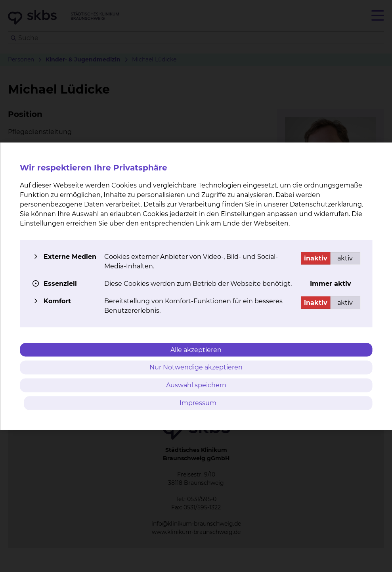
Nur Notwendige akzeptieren (196, 367)
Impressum (198, 403)
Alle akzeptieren (196, 349)
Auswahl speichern (196, 385)
